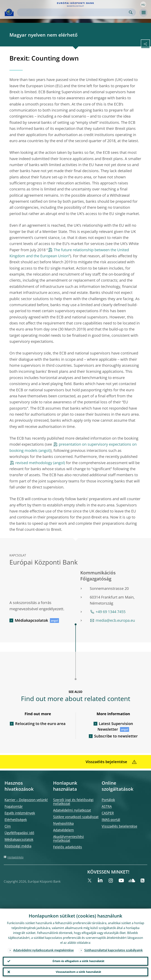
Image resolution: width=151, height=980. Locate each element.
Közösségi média (18, 846)
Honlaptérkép (15, 857)
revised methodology (34, 463)
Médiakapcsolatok (31, 620)
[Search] (73, 12)
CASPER (108, 813)
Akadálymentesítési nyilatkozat (69, 838)
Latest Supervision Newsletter (115, 726)
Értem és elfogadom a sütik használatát (78, 961)
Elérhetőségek (16, 820)
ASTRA (107, 806)
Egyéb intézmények (20, 813)
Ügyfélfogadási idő (19, 833)
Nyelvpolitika (63, 823)
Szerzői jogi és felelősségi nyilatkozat (73, 802)
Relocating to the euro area (40, 724)
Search (131, 12)
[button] (143, 4)
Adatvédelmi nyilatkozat (72, 810)
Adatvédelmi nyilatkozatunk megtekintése (43, 950)
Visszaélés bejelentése (119, 826)
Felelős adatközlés (68, 847)
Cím (8, 826)
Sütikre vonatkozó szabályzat (76, 817)
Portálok (108, 800)
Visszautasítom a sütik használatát (78, 972)
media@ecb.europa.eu (115, 620)
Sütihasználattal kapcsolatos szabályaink (113, 950)
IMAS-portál (111, 820)
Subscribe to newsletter (116, 736)
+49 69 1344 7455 (111, 612)
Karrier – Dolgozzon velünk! (26, 800)
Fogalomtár (14, 806)
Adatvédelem (63, 830)
